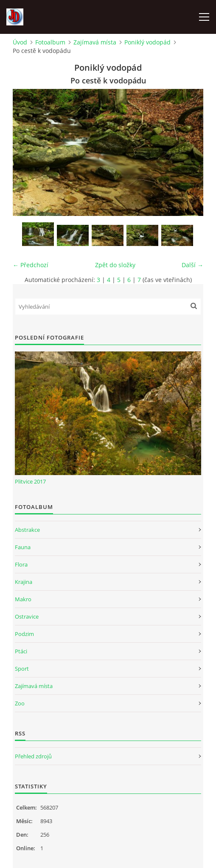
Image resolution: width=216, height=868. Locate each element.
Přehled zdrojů (33, 756)
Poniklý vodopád (147, 42)
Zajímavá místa (95, 42)
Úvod (20, 42)
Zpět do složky (115, 265)
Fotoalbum (50, 42)
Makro (23, 599)
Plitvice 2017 (30, 481)
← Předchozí (31, 265)
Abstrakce (27, 530)
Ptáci (21, 651)
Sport (22, 669)
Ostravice (27, 616)
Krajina (24, 582)
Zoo (20, 703)
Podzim (24, 634)
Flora (21, 564)
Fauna (23, 547)
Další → (192, 265)
